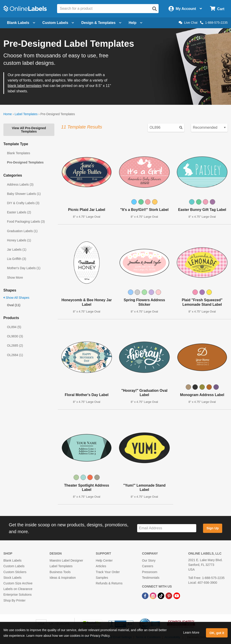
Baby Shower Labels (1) (24, 194)
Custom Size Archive (18, 583)
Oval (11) (14, 305)
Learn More (191, 632)
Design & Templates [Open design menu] (101, 23)
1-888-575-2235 (214, 23)
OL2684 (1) (15, 355)
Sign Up (213, 528)
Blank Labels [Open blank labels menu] (21, 23)
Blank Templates (18, 153)
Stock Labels (12, 578)
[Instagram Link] (154, 595)
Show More (15, 278)
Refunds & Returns (109, 583)
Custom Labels (14, 566)
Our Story (149, 560)
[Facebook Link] (146, 595)
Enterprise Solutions (17, 595)
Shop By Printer (14, 600)
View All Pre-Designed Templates (29, 130)
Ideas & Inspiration (63, 578)
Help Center (104, 560)
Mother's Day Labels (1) (24, 268)
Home (8, 114)
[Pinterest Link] (169, 595)
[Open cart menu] (217, 9)
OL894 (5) (14, 327)
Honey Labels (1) (19, 240)
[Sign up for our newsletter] (167, 528)
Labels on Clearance (18, 589)
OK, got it (217, 633)
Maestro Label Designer (66, 560)
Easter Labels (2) (19, 212)
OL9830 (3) (15, 336)
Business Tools (60, 572)
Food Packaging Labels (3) (26, 222)
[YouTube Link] (177, 595)
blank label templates (25, 86)
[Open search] (155, 9)
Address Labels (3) (20, 184)
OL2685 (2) (15, 345)
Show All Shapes (16, 298)
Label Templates (26, 114)
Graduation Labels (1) (22, 231)
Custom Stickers (15, 572)
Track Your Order (108, 572)
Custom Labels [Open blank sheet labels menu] (58, 23)
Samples (102, 578)
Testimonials (151, 578)
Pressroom (150, 572)
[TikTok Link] (161, 595)
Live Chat (188, 23)
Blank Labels (12, 560)
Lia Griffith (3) (17, 259)
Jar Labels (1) (17, 250)
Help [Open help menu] (135, 23)
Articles (101, 566)
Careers (148, 566)
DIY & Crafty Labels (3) (23, 203)
